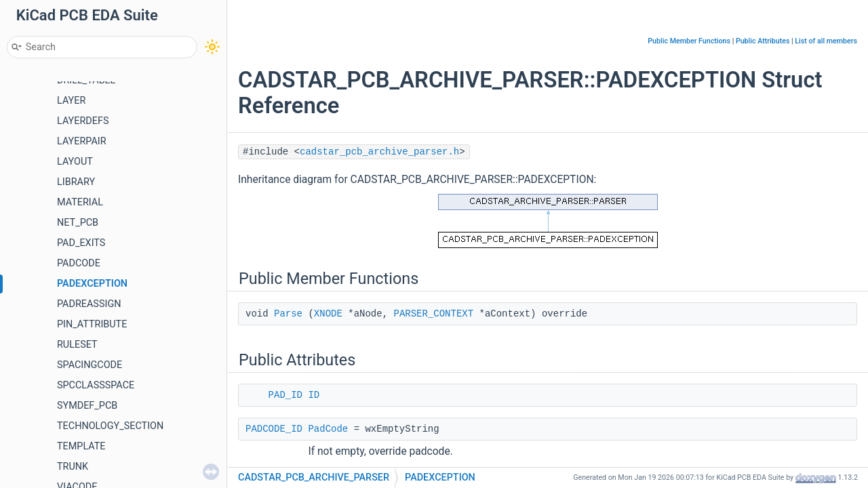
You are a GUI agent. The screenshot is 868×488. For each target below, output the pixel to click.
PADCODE (79, 263)
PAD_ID (285, 395)
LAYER (71, 101)
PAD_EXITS (81, 243)
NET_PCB (78, 223)
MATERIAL (80, 202)
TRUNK (73, 467)
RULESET (77, 345)
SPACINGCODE (90, 365)
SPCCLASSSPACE (96, 385)
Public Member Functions (689, 41)
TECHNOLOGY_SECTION (110, 426)
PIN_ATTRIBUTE (92, 324)
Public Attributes (763, 41)
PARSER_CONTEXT (433, 314)
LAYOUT (75, 162)
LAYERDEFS (83, 121)
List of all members (826, 41)
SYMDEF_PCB (87, 406)
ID (314, 395)
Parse (288, 314)
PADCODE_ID (274, 429)
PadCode (328, 429)
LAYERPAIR (82, 141)
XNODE (328, 314)
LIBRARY (76, 182)
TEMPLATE (81, 446)
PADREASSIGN (89, 304)
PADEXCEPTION (92, 284)
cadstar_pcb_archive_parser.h (379, 152)
